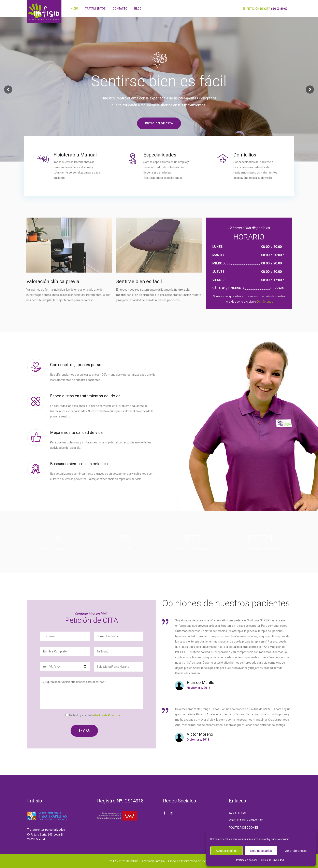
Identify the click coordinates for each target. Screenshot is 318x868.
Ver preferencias (295, 851)
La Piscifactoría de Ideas (193, 861)
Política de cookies (247, 860)
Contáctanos (265, 302)
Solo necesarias (261, 851)
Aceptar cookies (227, 851)
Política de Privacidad (272, 860)
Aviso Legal (238, 813)
